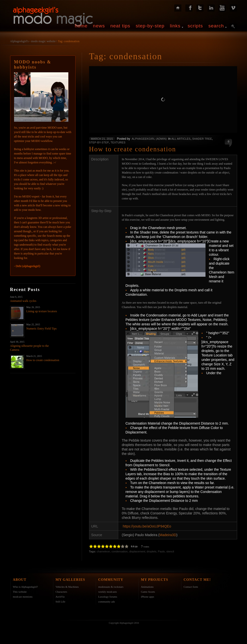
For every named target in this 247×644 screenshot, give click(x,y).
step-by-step (150, 26)
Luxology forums (108, 597)
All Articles (181, 139)
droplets (152, 551)
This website (20, 592)
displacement (137, 551)
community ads (107, 602)
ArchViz (60, 597)
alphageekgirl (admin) (149, 139)
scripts (195, 26)
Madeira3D (168, 535)
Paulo (161, 551)
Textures (118, 142)
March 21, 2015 (102, 139)
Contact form (191, 587)
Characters (61, 592)
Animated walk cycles (23, 301)
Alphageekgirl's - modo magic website (33, 41)
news (99, 26)
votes (146, 546)
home (81, 26)
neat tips (120, 26)
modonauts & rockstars (111, 587)
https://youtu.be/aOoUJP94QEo (147, 526)
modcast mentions (23, 597)
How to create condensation (43, 360)
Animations (147, 587)
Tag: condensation (68, 41)
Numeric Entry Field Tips (42, 329)
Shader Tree (202, 139)
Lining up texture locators (42, 311)
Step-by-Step (99, 142)
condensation (120, 551)
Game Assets (148, 592)
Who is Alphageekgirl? (25, 587)
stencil (170, 551)
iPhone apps (147, 597)
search (216, 26)
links (175, 26)
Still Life (60, 602)
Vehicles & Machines (67, 587)
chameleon (103, 551)
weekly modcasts (107, 592)
